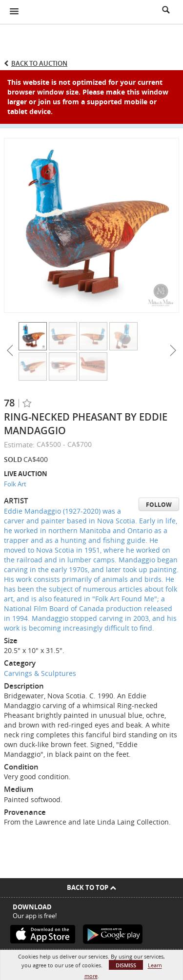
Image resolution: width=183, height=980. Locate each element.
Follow (159, 505)
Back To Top (91, 887)
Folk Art (15, 484)
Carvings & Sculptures (40, 673)
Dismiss (126, 965)
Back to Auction (39, 63)
